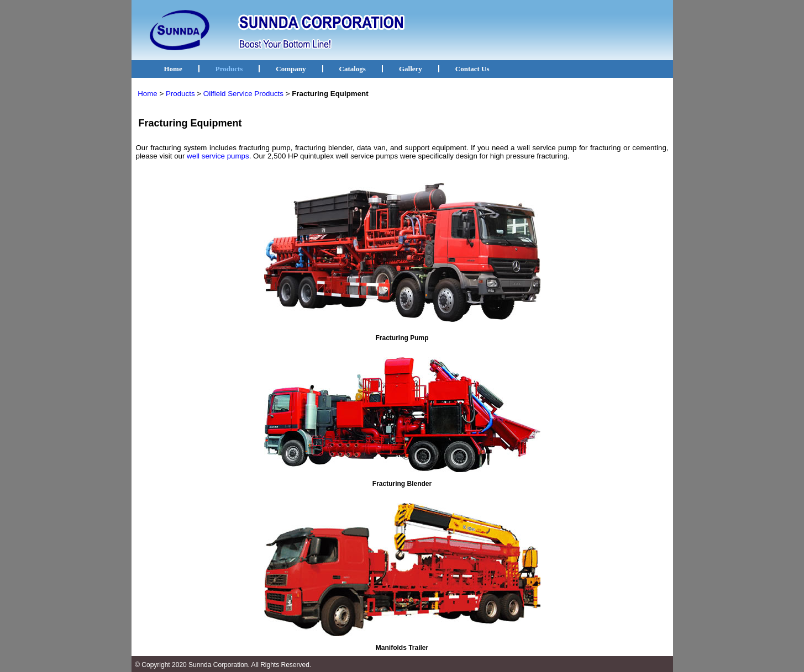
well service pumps (218, 156)
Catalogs (353, 69)
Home (173, 69)
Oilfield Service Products (243, 94)
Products (229, 69)
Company (291, 69)
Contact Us (472, 69)
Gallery (411, 69)
